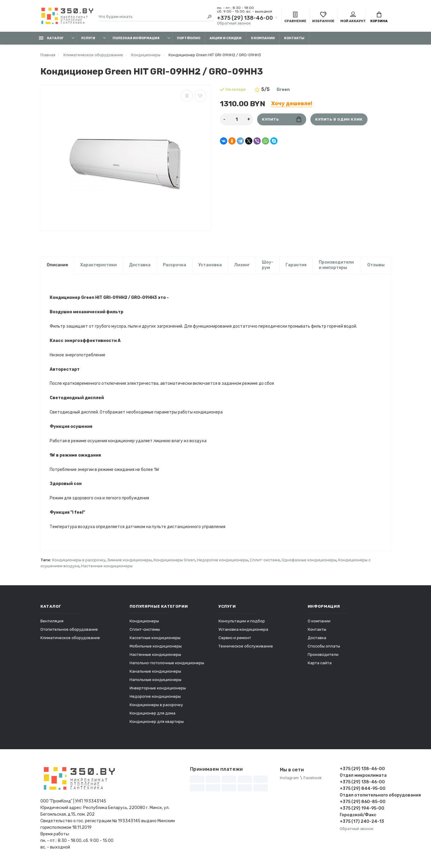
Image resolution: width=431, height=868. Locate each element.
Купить (281, 119)
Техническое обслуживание (246, 648)
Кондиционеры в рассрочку (79, 562)
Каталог (51, 38)
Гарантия (296, 265)
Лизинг (242, 265)
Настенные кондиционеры (107, 568)
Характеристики (98, 265)
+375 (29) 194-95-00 (362, 810)
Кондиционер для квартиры (157, 723)
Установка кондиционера (243, 631)
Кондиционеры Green (174, 562)
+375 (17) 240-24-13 (362, 823)
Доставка (140, 265)
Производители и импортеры (336, 265)
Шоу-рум (268, 265)
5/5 (262, 89)
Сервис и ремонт (235, 640)
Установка (210, 265)
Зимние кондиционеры (129, 562)
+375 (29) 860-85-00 (363, 804)
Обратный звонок (234, 23)
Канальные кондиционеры (155, 673)
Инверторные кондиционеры (158, 690)
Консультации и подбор (242, 623)
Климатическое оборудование (70, 640)
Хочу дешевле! (292, 104)
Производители (323, 656)
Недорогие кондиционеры (223, 562)
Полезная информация (136, 38)
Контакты (294, 38)
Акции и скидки (226, 38)
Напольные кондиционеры (155, 681)
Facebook (313, 780)
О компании (263, 38)
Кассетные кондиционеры (155, 640)
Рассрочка (174, 265)
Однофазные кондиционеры (309, 562)
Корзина (379, 17)
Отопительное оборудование (69, 631)
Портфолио (189, 38)
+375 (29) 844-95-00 (363, 790)
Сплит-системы (145, 631)
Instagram (289, 780)
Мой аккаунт (353, 17)
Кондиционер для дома (152, 715)
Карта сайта (320, 665)
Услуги (88, 38)
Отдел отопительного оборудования (365, 797)
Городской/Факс (358, 817)
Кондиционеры (144, 623)
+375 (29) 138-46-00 (245, 18)
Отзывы (376, 265)
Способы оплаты (324, 648)
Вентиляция (52, 623)
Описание (57, 265)
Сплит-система (265, 562)
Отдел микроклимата (363, 777)
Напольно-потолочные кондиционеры (167, 665)
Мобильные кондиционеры (156, 648)
